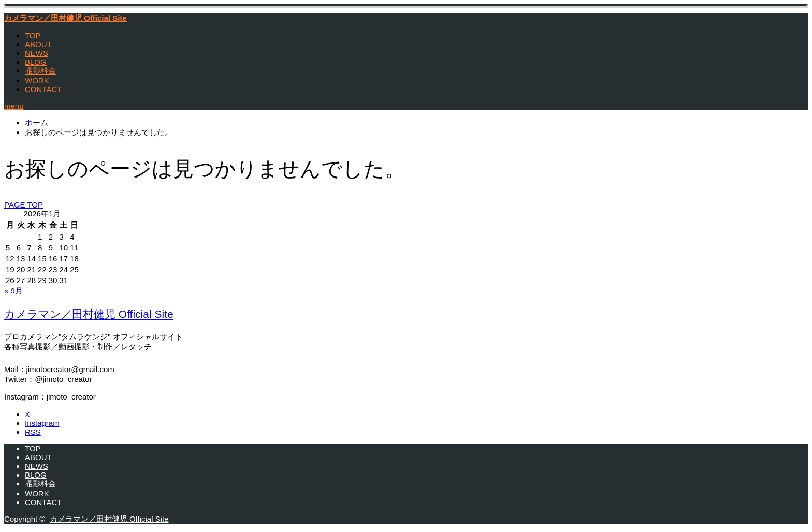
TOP (33, 35)
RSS (33, 432)
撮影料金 (40, 71)
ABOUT (38, 44)
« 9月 (13, 291)
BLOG (36, 62)
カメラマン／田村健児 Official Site (66, 18)
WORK (37, 80)
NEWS (37, 53)
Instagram (42, 423)
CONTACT (43, 89)
